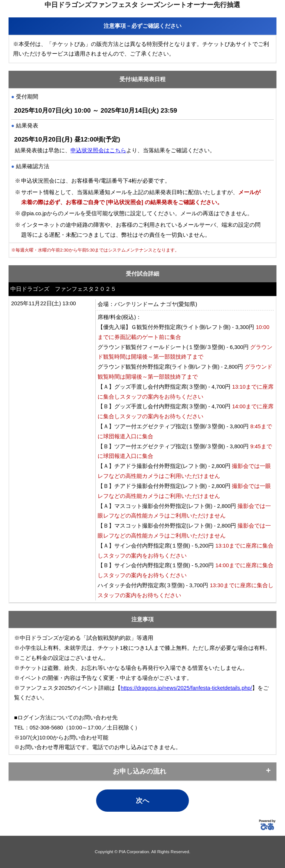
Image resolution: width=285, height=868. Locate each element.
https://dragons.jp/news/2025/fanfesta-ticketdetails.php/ (186, 688)
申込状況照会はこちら (98, 150)
